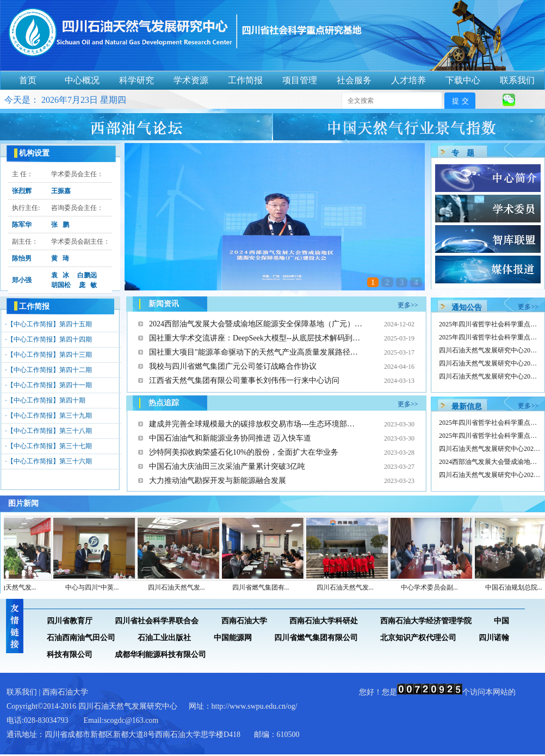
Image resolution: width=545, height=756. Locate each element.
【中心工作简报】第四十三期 (49, 355)
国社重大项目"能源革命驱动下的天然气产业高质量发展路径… (253, 352)
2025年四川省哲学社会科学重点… (488, 324)
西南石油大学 (244, 621)
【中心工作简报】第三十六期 (49, 461)
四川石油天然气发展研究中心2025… (491, 449)
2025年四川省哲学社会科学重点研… (491, 423)
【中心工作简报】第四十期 (46, 400)
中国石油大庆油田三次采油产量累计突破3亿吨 (227, 466)
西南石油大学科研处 (324, 621)
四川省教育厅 (70, 621)
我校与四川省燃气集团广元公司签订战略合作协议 (233, 366)
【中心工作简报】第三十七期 (49, 446)
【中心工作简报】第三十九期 (49, 416)
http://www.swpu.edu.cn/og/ (255, 706)
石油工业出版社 (164, 638)
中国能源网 (233, 638)
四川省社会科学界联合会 (157, 621)
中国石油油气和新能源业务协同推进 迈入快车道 (230, 438)
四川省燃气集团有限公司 (316, 638)
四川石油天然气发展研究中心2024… (491, 475)
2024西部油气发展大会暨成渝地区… (491, 462)
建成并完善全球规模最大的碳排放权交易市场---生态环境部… (252, 424)
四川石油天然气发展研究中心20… (488, 350)
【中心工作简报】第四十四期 (49, 339)
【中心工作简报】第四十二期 (49, 370)
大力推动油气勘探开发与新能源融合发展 (218, 481)
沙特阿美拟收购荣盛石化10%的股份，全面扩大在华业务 (244, 452)
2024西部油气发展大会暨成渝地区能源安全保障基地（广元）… (256, 324)
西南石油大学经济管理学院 (426, 621)
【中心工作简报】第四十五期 (49, 324)
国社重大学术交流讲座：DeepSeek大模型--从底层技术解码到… (255, 338)
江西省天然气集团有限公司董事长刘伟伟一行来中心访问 (244, 380)
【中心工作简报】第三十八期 (49, 431)
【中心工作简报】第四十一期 (49, 385)
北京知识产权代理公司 (418, 638)
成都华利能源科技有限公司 (160, 655)
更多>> (408, 305)
